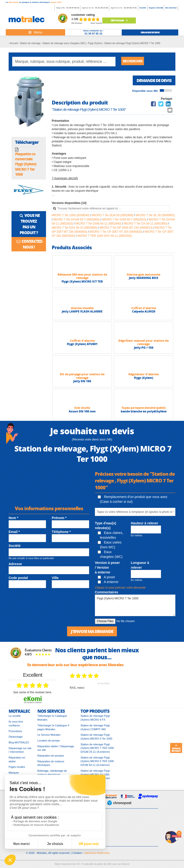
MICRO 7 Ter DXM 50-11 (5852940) (99, 225)
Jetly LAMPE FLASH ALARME (82, 313)
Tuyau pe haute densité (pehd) (144, 409)
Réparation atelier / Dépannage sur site (56, 750)
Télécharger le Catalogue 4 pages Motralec (53, 729)
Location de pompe (49, 743)
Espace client (156, 8)
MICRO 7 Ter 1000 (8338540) (71, 217)
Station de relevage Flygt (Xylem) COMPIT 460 (95, 729)
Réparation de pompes (51, 758)
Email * (14, 533)
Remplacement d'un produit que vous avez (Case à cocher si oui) (133, 501)
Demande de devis (152, 82)
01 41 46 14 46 (101, 8)
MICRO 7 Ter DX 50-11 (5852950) (146, 225)
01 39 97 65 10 (73, 8)
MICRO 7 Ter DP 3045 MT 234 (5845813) (127, 229)
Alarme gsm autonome (144, 276)
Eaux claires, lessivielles (110, 537)
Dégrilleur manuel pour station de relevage (144, 344)
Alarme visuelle (82, 310)
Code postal (18, 579)
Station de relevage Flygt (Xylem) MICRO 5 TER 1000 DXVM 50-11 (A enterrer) (97, 763)
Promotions (15, 733)
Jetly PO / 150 (144, 349)
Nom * (13, 520)
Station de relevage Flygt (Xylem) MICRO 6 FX (95, 720)
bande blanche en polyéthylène (144, 413)
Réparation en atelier (17, 762)
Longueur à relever (140, 567)
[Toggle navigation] (35, 32)
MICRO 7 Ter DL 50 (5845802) (155, 217)
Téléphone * (61, 533)
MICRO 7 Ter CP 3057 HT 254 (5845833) (116, 233)
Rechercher (134, 61)
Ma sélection (171, 8)
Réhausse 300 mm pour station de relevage (82, 278)
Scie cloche (82, 409)
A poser (106, 579)
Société (143, 8)
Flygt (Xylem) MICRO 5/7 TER (82, 283)
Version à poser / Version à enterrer (107, 569)
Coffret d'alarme (144, 310)
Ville (55, 579)
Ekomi (126, 866)
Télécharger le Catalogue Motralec (52, 720)
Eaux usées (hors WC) (110, 546)
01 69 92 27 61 (130, 8)
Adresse (15, 566)
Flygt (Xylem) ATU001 (82, 346)
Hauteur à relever (144, 525)
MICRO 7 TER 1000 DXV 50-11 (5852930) (105, 237)
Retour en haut (176, 748)
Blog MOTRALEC (19, 745)
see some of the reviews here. (33, 694)
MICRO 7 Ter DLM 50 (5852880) (113, 217)
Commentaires (106, 594)
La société (15, 718)
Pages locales (17, 769)
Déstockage (119, 20)
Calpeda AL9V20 (144, 313)
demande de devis (150, 32)
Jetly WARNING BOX (144, 280)
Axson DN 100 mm (82, 413)
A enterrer (108, 584)
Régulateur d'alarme (144, 376)
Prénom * (59, 520)
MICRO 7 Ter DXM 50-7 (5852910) (125, 221)
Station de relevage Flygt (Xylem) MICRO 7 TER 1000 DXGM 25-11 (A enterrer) (97, 750)
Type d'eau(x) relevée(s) (106, 527)
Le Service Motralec (49, 737)
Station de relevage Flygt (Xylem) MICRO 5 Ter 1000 (96, 739)
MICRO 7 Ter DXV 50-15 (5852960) (75, 229)
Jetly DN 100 (82, 383)
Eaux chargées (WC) (110, 556)
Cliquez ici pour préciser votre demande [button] (120, 589)
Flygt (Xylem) (144, 379)
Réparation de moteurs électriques (51, 765)
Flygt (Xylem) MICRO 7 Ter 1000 (135, 607)
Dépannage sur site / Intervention (20, 752)
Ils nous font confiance (16, 726)
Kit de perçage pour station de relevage (82, 378)
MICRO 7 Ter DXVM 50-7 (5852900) (77, 221)
